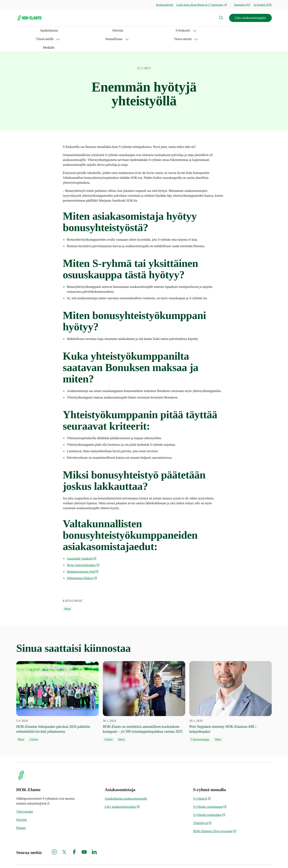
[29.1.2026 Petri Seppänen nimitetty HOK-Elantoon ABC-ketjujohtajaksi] (231, 685)
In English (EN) (263, 5)
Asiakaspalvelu (165, 5)
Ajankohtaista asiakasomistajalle (126, 781)
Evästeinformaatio (162, 858)
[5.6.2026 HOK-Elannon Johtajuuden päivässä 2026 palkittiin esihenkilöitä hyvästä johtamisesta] (57, 685)
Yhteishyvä (202, 806)
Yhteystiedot (25, 794)
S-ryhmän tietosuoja (194, 858)
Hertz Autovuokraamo (83, 548)
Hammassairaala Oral (83, 554)
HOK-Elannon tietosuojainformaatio (235, 858)
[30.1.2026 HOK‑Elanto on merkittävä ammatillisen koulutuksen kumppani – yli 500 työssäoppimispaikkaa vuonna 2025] (144, 685)
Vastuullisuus (118, 30)
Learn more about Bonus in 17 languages (202, 5)
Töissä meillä (88, 30)
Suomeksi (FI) (242, 5)
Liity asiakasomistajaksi (250, 18)
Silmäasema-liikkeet (82, 561)
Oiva (267, 858)
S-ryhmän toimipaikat (209, 798)
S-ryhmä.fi (202, 781)
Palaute (21, 811)
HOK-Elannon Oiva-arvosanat (215, 814)
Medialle (174, 30)
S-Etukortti (60, 30)
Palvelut (44, 30)
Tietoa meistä (148, 30)
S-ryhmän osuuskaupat (210, 790)
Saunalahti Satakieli (82, 541)
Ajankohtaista (25, 30)
